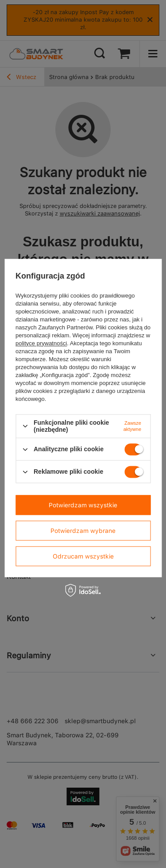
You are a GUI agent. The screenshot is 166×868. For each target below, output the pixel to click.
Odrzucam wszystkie (83, 556)
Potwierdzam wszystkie (83, 505)
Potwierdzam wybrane (83, 531)
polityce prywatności (41, 343)
